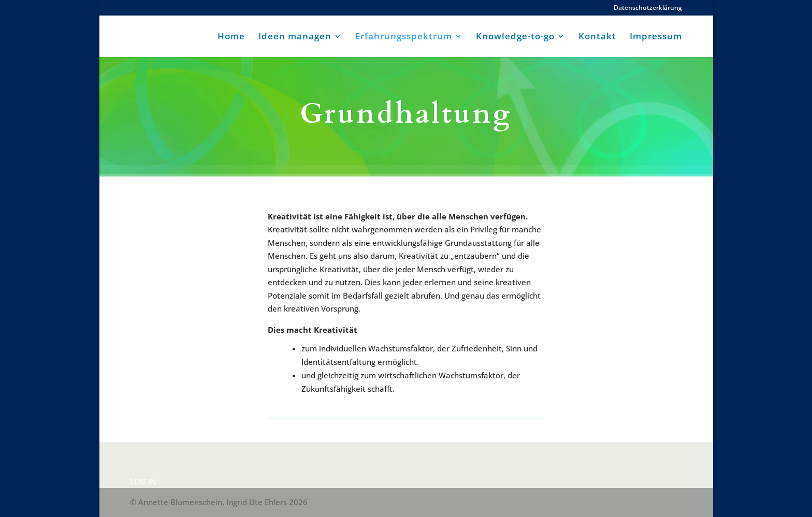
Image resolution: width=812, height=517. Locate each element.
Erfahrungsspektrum (404, 37)
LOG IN (143, 481)
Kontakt (597, 37)
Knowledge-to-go (515, 37)
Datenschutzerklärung (648, 8)
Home (231, 37)
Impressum (656, 37)
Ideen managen (295, 37)
